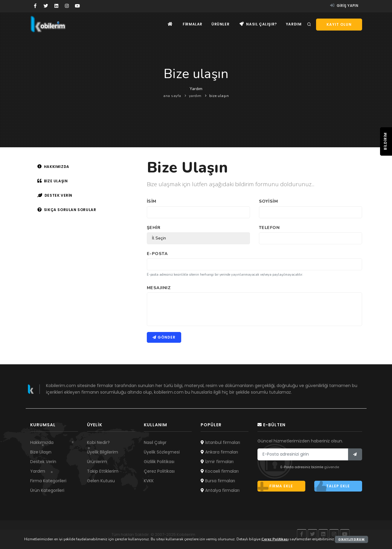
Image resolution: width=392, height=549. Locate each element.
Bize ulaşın (53, 181)
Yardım (294, 24)
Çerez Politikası (159, 471)
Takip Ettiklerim (103, 471)
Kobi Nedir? (98, 442)
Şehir (154, 228)
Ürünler (220, 24)
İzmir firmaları (217, 462)
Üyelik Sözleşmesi (162, 452)
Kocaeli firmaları (220, 471)
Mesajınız (159, 288)
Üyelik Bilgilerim (103, 452)
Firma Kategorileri (48, 481)
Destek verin (55, 195)
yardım (195, 96)
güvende (332, 467)
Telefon (269, 228)
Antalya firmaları (220, 490)
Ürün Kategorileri (47, 490)
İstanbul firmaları (220, 442)
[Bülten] (355, 454)
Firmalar (193, 24)
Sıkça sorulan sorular (67, 210)
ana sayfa (172, 96)
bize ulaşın (219, 96)
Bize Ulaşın (41, 452)
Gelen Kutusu (101, 481)
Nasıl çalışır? (258, 24)
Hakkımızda (53, 167)
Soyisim (269, 201)
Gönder (164, 337)
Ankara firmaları (219, 452)
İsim (152, 201)
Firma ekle (275, 486)
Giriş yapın (344, 6)
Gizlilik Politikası (159, 462)
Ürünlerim (97, 462)
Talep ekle (332, 486)
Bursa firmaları (218, 481)
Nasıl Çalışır (155, 442)
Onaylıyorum (351, 539)
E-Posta (157, 254)
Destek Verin (43, 462)
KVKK (149, 481)
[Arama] (309, 25)
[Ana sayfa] (170, 24)
